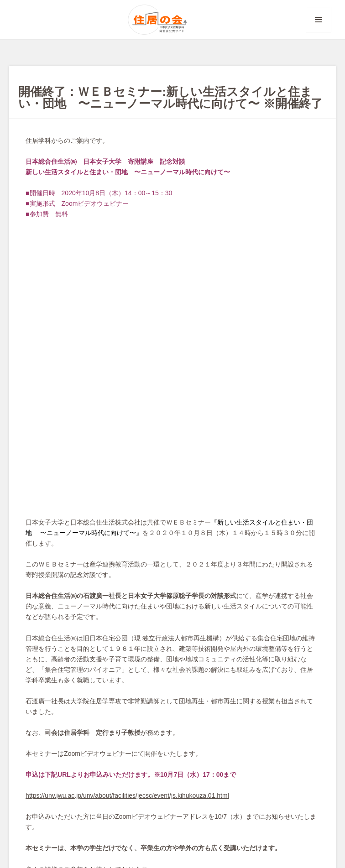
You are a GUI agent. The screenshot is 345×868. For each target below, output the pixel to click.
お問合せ (70, 818)
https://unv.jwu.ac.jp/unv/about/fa (72, 519)
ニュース (144, 634)
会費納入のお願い (83, 830)
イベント (115, 634)
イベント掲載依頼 (118, 818)
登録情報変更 (219, 818)
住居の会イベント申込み (153, 830)
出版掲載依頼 (172, 818)
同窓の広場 (177, 634)
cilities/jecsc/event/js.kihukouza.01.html (174, 519)
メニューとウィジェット (319, 32)
